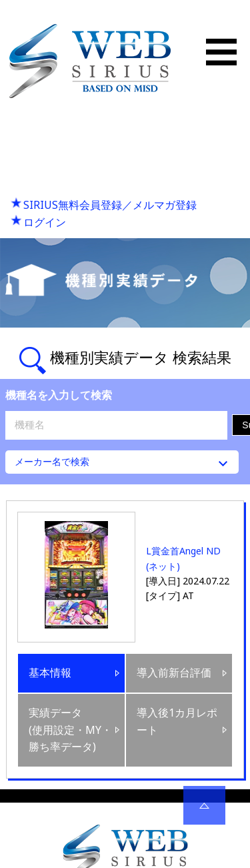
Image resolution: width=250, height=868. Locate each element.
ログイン (45, 222)
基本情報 (50, 673)
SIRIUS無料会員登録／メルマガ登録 (110, 205)
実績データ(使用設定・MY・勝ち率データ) (70, 730)
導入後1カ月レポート (177, 721)
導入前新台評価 (174, 673)
